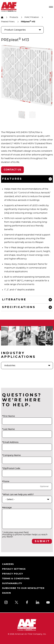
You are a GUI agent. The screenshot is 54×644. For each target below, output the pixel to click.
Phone (6, 481)
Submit (42, 541)
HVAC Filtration (32, 17)
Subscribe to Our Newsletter (23, 588)
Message (7, 508)
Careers (8, 564)
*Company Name (11, 455)
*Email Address (10, 442)
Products (14, 17)
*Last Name (8, 429)
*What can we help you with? (18, 494)
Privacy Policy (13, 574)
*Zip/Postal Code (11, 468)
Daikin (7, 593)
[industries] (27, 366)
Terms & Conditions (16, 579)
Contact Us (12, 170)
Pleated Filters (8, 22)
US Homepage (2, 17)
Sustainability (12, 583)
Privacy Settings (14, 569)
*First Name (9, 416)
